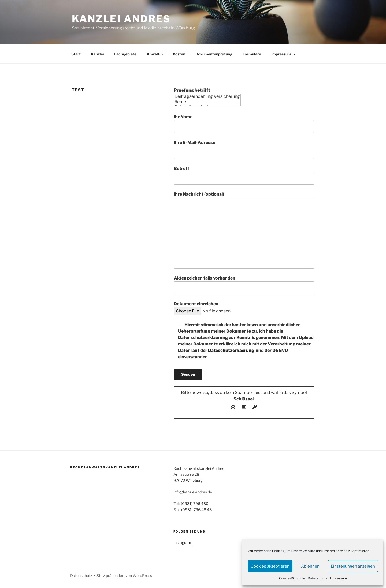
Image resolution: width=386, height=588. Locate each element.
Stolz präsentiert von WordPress (124, 576)
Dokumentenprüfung (214, 54)
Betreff (244, 175)
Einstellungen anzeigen (353, 566)
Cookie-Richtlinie (292, 578)
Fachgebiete (125, 54)
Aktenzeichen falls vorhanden (244, 285)
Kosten (179, 54)
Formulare (252, 54)
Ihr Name (244, 124)
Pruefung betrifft (207, 97)
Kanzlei (97, 54)
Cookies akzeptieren (270, 566)
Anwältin (155, 54)
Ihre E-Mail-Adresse (244, 149)
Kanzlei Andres (121, 19)
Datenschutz (318, 578)
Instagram (182, 543)
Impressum (338, 578)
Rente (207, 102)
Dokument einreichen (224, 307)
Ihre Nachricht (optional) (244, 230)
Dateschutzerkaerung (231, 350)
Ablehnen (310, 566)
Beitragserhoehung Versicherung (207, 96)
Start (76, 54)
